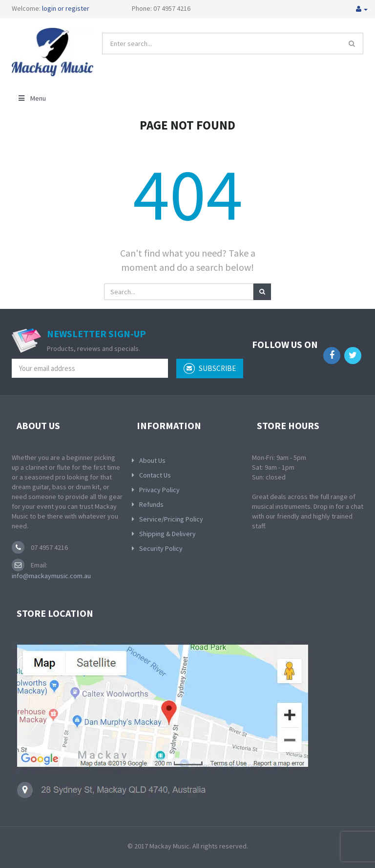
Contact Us (155, 475)
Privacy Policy (159, 490)
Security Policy (161, 548)
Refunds (151, 504)
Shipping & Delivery (167, 534)
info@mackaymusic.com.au (51, 576)
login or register (66, 8)
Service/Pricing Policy (171, 519)
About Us (152, 460)
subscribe (210, 369)
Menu (31, 98)
